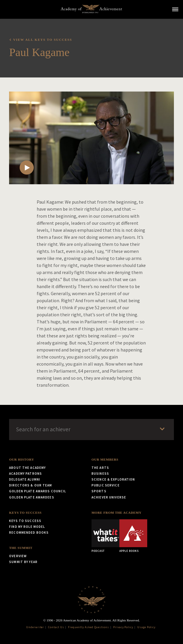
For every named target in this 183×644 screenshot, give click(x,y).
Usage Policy (146, 627)
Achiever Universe (109, 497)
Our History (22, 459)
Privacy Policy (123, 627)
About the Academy (27, 468)
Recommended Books (29, 533)
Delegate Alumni (25, 479)
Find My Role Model (27, 527)
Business (100, 474)
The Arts (100, 468)
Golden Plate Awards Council (38, 491)
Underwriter (35, 627)
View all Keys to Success (43, 40)
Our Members (105, 459)
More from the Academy (116, 513)
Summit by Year (23, 562)
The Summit (21, 548)
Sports (99, 491)
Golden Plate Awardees (32, 497)
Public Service (106, 485)
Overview (18, 556)
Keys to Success (25, 513)
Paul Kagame (39, 52)
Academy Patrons (26, 474)
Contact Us (56, 627)
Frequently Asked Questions (89, 627)
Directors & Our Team (30, 485)
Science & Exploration (113, 479)
